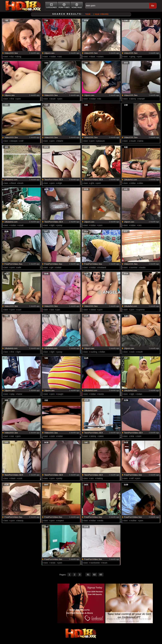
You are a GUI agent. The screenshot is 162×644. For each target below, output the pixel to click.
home (20, 394)
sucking (94, 352)
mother (133, 521)
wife (19, 268)
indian (53, 57)
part (58, 310)
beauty (21, 521)
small (21, 225)
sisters (101, 57)
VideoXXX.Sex (11, 53)
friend (13, 183)
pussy (60, 225)
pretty (60, 478)
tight (53, 225)
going (133, 57)
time (132, 436)
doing (19, 57)
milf (22, 141)
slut (52, 310)
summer (134, 268)
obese (93, 310)
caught (60, 394)
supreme (141, 310)
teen (6, 57)
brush (53, 99)
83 (101, 575)
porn (140, 57)
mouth (133, 141)
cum (20, 310)
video (141, 183)
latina (141, 141)
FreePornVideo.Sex (13, 264)
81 (88, 575)
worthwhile (95, 563)
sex (60, 57)
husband (102, 268)
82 (95, 575)
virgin (60, 183)
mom (139, 436)
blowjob (14, 141)
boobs (143, 268)
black (93, 57)
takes (101, 436)
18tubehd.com (11, 180)
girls (92, 183)
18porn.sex (49, 53)
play (13, 394)
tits (100, 99)
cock (132, 352)
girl (52, 268)
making (100, 478)
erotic (101, 521)
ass (92, 478)
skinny (133, 99)
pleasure (101, 141)
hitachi (60, 141)
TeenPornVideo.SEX (54, 180)
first (12, 99)
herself (142, 99)
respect (61, 521)
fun (12, 57)
